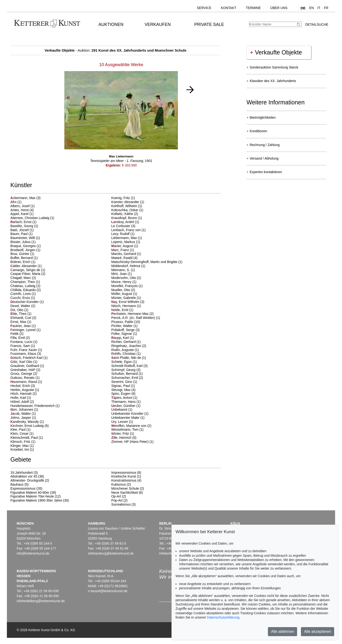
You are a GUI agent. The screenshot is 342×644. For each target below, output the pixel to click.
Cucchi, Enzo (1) (23, 298)
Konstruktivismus (124, 480)
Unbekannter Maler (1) (128, 418)
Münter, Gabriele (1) (126, 298)
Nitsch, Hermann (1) (126, 306)
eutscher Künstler (25, 302)
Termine (253, 8)
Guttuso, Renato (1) (25, 378)
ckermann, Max (24, 198)
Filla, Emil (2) (20, 338)
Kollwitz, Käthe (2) (125, 214)
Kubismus (118, 484)
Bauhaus (17, 484)
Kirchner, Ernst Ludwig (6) (30, 426)
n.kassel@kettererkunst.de (108, 591)
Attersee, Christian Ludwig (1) (32, 218)
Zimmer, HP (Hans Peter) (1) (132, 442)
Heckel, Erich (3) (23, 386)
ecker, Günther (124, 406)
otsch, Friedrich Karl (27, 358)
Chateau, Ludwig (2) (25, 286)
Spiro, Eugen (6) (123, 394)
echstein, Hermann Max (130, 314)
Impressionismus (124, 473)
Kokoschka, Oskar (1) (127, 210)
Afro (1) (16, 202)
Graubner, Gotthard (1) (27, 366)
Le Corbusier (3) (123, 226)
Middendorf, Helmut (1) (128, 266)
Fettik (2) (17, 334)
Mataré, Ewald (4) (124, 258)
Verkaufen (158, 24)
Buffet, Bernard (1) (24, 258)
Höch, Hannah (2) (24, 394)
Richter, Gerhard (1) (126, 342)
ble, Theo (19, 314)
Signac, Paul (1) (123, 386)
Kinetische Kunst (123, 476)
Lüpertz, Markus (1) (126, 242)
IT (319, 8)
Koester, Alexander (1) (128, 202)
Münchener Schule (125, 488)
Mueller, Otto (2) (123, 290)
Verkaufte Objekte (276, 52)
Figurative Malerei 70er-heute (32, 496)
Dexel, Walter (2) (23, 306)
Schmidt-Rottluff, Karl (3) (129, 366)
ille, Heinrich (122, 438)
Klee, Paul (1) (21, 429)
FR (326, 8)
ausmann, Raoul (24, 382)
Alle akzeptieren (318, 632)
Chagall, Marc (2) (23, 278)
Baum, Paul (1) (21, 234)
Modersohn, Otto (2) (126, 278)
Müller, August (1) (124, 294)
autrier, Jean (21, 326)
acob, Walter (21, 414)
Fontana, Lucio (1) (24, 342)
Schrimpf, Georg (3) (126, 370)
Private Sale (209, 24)
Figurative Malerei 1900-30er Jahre (36, 500)
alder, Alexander (24, 266)
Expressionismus (23, 488)
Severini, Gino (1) (124, 382)
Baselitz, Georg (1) (24, 226)
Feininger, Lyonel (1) (26, 330)
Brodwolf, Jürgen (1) (25, 250)
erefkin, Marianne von (129, 426)
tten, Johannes (22, 410)
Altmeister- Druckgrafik (27, 480)
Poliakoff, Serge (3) (125, 330)
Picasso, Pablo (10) (126, 322)
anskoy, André (123, 222)
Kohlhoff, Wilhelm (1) (127, 206)
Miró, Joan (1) (121, 274)
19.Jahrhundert (22, 473)
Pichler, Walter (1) (124, 326)
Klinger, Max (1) (22, 446)
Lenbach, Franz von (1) (128, 230)
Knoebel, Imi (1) (22, 449)
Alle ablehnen (283, 632)
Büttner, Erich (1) (23, 262)
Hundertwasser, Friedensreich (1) (35, 406)
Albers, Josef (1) (23, 206)
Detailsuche (317, 24)
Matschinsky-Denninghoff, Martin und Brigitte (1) (147, 262)
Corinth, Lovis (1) (23, 294)
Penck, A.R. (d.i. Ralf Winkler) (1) (135, 318)
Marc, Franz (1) (123, 250)
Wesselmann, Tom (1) (127, 429)
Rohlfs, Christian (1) (126, 354)
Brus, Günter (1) (22, 254)
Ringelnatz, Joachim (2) (129, 346)
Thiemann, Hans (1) (126, 402)
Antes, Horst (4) (22, 210)
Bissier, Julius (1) (23, 242)
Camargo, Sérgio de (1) (28, 270)
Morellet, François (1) (127, 286)
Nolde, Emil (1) (122, 310)
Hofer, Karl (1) (21, 398)
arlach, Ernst (21, 222)
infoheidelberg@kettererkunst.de (41, 601)
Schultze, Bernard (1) (127, 374)
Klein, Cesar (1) (22, 434)
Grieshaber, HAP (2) (25, 370)
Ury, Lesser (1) (122, 422)
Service (204, 8)
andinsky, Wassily (25, 422)
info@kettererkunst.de (33, 553)
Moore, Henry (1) (124, 282)
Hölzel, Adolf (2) (22, 402)
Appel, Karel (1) (22, 214)
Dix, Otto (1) (19, 310)
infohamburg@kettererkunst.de (111, 553)
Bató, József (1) (22, 230)
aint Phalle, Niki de (126, 358)
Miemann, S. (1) (123, 270)
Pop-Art (117, 500)
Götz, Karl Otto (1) (24, 362)
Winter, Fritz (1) (123, 434)
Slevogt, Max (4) (123, 390)
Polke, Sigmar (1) (124, 334)
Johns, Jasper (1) (23, 418)
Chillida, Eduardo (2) (26, 290)
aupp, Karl (120, 338)
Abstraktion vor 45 (24, 476)
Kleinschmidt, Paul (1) (27, 438)
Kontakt (229, 8)
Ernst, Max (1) (21, 322)
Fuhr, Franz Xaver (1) (26, 350)
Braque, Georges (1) (26, 246)
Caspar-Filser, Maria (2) (28, 274)
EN (311, 8)
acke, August (123, 246)
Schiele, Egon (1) (124, 362)
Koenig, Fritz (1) (123, 198)
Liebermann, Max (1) (126, 238)
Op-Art (116, 496)
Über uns (279, 8)
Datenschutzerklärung (223, 617)
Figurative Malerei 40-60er (30, 493)
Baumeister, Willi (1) (25, 238)
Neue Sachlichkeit (124, 493)
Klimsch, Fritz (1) (23, 442)
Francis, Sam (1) (23, 346)
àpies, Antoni (122, 398)
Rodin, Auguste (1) (125, 350)
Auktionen (111, 24)
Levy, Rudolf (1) (123, 234)
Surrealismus (121, 504)
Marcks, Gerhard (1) (126, 254)
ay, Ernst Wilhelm (126, 302)
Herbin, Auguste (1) (25, 390)
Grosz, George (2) (24, 374)
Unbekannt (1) (122, 410)
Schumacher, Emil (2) (127, 378)
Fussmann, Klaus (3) (26, 354)
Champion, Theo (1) (25, 282)
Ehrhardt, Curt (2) (23, 318)
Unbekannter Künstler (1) (130, 414)
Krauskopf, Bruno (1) (126, 218)
